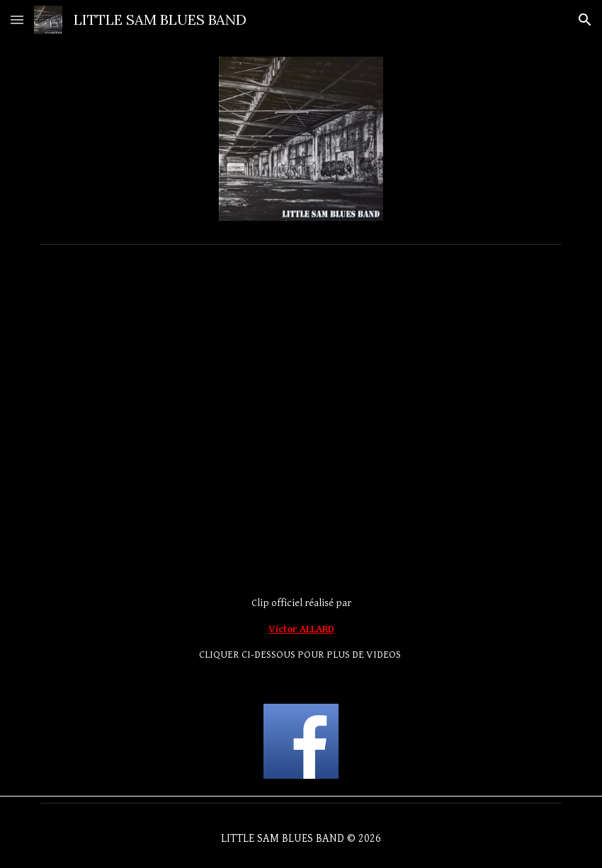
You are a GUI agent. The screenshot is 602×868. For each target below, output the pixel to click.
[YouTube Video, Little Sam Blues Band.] (301, 339)
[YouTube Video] (301, 500)
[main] (301, 629)
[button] (17, 19)
